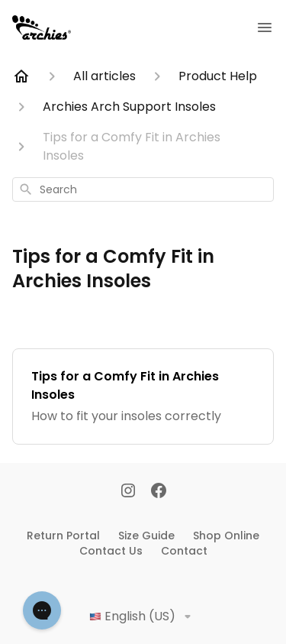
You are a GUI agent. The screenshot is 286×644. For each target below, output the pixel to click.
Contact (184, 551)
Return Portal (63, 536)
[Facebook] (159, 492)
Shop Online (226, 536)
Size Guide (146, 536)
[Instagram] (128, 492)
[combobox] (143, 189)
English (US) (143, 616)
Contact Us (111, 551)
